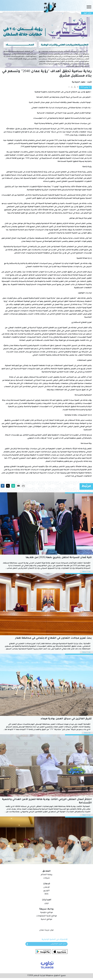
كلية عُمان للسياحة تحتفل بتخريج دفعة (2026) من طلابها (59, 558)
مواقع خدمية (46, 919)
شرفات (46, 878)
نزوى (47, 903)
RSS (46, 894)
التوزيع (46, 891)
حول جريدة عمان (46, 930)
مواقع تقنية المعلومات (47, 916)
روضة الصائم (47, 875)
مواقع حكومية (47, 913)
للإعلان (46, 887)
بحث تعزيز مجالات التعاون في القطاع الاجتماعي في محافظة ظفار (53, 638)
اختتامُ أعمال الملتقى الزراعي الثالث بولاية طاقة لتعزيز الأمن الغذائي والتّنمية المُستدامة (47, 801)
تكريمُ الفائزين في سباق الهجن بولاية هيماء (66, 719)
